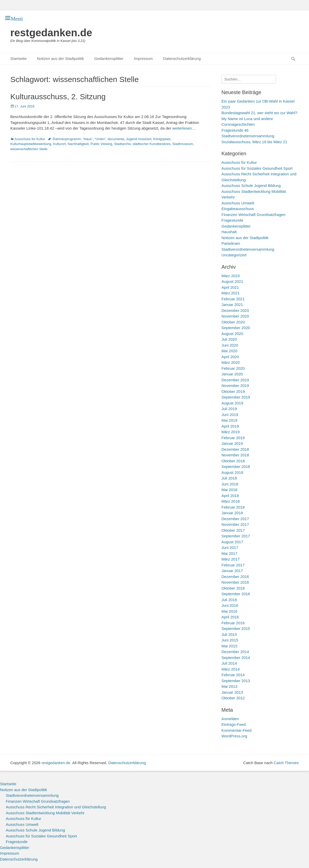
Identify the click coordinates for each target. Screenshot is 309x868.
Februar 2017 (233, 565)
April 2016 (230, 617)
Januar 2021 (232, 305)
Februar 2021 (233, 299)
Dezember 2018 (235, 449)
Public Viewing (101, 144)
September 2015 (236, 629)
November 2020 (235, 316)
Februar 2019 (233, 438)
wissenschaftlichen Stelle (29, 149)
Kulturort (59, 144)
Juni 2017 (230, 548)
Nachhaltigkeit (78, 144)
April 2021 (230, 287)
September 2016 (236, 594)
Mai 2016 (229, 611)
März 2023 (231, 276)
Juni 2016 (230, 605)
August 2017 (232, 542)
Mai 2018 (229, 490)
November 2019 (235, 386)
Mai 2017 (229, 553)
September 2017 (236, 536)
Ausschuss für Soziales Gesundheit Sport (257, 168)
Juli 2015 (229, 634)
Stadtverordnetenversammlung (248, 249)
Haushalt (229, 232)
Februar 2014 (233, 675)
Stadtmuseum (183, 144)
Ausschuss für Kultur (30, 139)
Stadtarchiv (122, 144)
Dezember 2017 (235, 519)
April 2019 (230, 426)
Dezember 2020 (235, 310)
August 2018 (232, 472)
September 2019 (236, 397)
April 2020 (230, 357)
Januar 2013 (232, 692)
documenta (116, 139)
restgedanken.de (51, 33)
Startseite (18, 58)
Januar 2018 (232, 513)
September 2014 (236, 658)
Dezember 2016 (235, 577)
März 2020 (231, 362)
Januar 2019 (232, 443)
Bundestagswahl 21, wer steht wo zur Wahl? (259, 113)
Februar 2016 (233, 623)
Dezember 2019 (235, 380)
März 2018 (231, 501)
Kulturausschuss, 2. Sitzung (58, 97)
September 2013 (236, 681)
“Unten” (100, 139)
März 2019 (231, 432)
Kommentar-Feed (237, 730)
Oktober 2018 (233, 461)
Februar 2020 (233, 368)
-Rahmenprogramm (66, 139)
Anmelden (230, 719)
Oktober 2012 (233, 698)
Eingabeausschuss (238, 209)
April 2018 (230, 496)
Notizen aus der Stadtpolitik (60, 58)
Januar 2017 (232, 571)
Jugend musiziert (139, 139)
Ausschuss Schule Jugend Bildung (251, 186)
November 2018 (235, 455)
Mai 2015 (229, 646)
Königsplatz (162, 139)
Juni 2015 (230, 640)
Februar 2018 (233, 507)
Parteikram (231, 243)
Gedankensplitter (109, 58)
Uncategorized (234, 255)
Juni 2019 (230, 415)
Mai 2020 (229, 351)
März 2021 (231, 293)
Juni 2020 (230, 345)
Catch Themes (286, 763)
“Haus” (88, 139)
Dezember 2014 (235, 652)
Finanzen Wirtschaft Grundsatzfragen (253, 215)
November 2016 (235, 582)
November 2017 (235, 524)
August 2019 (232, 403)
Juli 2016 (229, 600)
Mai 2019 (229, 420)
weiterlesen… (184, 128)
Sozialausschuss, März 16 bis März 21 (254, 142)
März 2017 (231, 559)
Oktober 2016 (233, 588)
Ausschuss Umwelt (238, 203)
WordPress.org (234, 736)
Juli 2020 (229, 339)
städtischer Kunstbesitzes (151, 144)
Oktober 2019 (233, 391)
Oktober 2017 (233, 530)
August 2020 (232, 334)
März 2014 (231, 669)
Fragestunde (232, 220)
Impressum (143, 58)
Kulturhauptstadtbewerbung (31, 144)
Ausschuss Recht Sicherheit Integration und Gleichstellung (56, 807)
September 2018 (236, 467)
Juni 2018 (230, 484)
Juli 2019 (229, 409)
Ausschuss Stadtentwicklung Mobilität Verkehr (45, 813)
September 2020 (236, 328)
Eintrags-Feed (234, 724)
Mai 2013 (229, 686)
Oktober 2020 (233, 322)
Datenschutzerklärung (182, 58)
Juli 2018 (229, 478)
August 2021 (232, 281)
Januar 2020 (232, 374)
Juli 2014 (229, 663)
